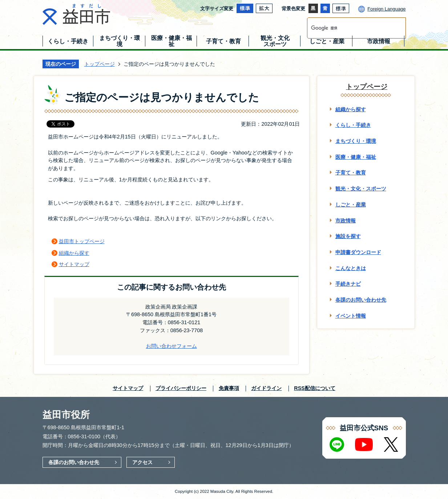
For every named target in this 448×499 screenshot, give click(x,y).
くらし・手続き (353, 125)
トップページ (100, 64)
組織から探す (74, 253)
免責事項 (229, 388)
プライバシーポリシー (181, 388)
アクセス (142, 462)
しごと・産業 (351, 205)
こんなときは (351, 268)
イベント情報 (351, 316)
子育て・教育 (351, 173)
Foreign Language (386, 9)
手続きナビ (348, 284)
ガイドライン (266, 388)
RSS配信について (315, 388)
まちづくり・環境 (356, 141)
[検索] (349, 28)
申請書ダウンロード (358, 252)
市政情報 (346, 221)
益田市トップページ (82, 241)
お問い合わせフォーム (171, 346)
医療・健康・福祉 (356, 157)
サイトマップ (74, 264)
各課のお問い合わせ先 (361, 300)
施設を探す (348, 236)
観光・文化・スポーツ (361, 189)
